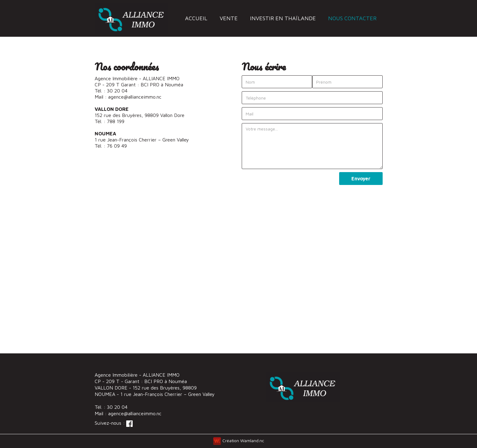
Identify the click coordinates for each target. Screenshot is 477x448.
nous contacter (352, 18)
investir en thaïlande (283, 18)
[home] (132, 18)
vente (229, 18)
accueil (196, 18)
